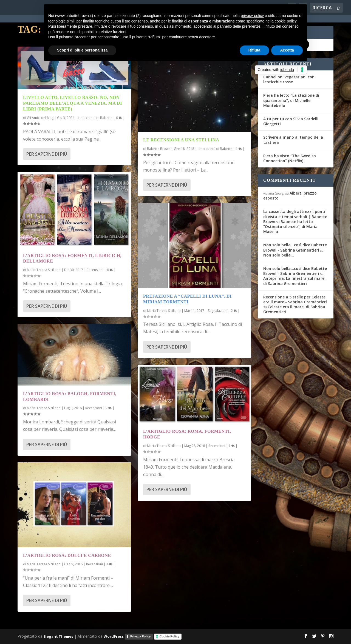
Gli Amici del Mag (40, 118)
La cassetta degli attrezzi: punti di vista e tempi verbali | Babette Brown (295, 216)
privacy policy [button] (252, 16)
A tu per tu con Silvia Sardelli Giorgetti (291, 121)
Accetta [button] (287, 50)
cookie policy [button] (286, 21)
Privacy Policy (141, 636)
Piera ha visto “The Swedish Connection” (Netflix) (290, 158)
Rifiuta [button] (254, 50)
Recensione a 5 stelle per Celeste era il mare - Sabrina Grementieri (295, 299)
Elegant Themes (58, 636)
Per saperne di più (47, 154)
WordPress (114, 636)
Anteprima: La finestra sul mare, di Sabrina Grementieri (294, 281)
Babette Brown (159, 149)
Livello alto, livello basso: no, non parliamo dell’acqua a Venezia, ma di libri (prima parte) (73, 103)
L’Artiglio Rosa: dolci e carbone (67, 555)
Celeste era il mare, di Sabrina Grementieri (294, 309)
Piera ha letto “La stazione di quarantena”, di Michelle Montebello (291, 100)
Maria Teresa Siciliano (44, 270)
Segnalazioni (218, 311)
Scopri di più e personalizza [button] (82, 50)
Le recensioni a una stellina (181, 140)
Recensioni (95, 270)
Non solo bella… (279, 255)
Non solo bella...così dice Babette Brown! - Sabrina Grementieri (295, 247)
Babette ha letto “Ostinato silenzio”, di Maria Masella (290, 226)
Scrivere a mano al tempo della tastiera (293, 140)
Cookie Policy (169, 636)
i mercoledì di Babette (95, 118)
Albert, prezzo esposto (290, 196)
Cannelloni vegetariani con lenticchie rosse (289, 79)
